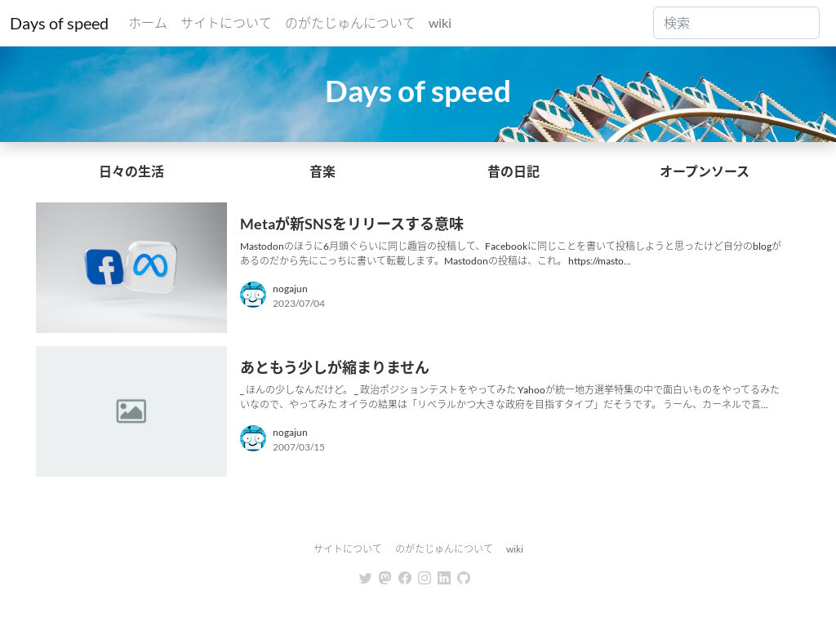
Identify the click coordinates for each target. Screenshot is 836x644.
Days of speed (59, 23)
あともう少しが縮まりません (335, 367)
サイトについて (226, 22)
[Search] (736, 23)
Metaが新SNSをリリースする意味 (352, 224)
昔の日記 (514, 171)
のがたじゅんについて (350, 22)
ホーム (148, 22)
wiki (440, 22)
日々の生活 (131, 171)
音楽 (322, 171)
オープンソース (705, 171)
